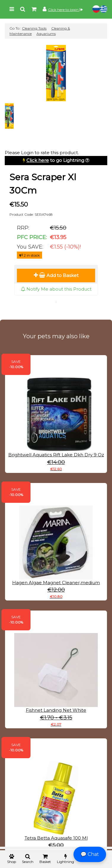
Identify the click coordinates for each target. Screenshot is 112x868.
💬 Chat (90, 854)
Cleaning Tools (34, 28)
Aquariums (46, 34)
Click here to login (65, 10)
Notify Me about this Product (56, 289)
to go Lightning (55, 160)
